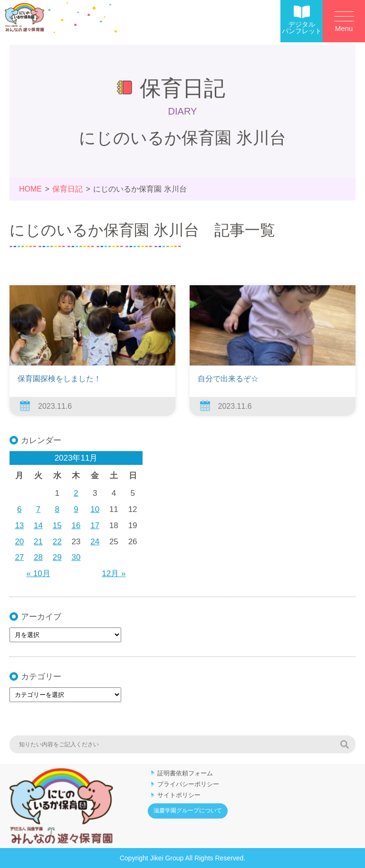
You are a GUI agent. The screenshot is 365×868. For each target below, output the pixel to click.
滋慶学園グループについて (188, 810)
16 (76, 526)
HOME (30, 189)
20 (19, 542)
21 (38, 542)
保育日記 (67, 189)
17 (95, 526)
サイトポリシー (179, 795)
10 (95, 509)
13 (19, 526)
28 (38, 557)
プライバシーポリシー (188, 784)
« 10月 (38, 574)
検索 (345, 744)
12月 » (114, 574)
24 (95, 542)
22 (57, 542)
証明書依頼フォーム (185, 773)
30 (76, 557)
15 (57, 526)
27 (19, 557)
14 (38, 526)
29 (57, 557)
